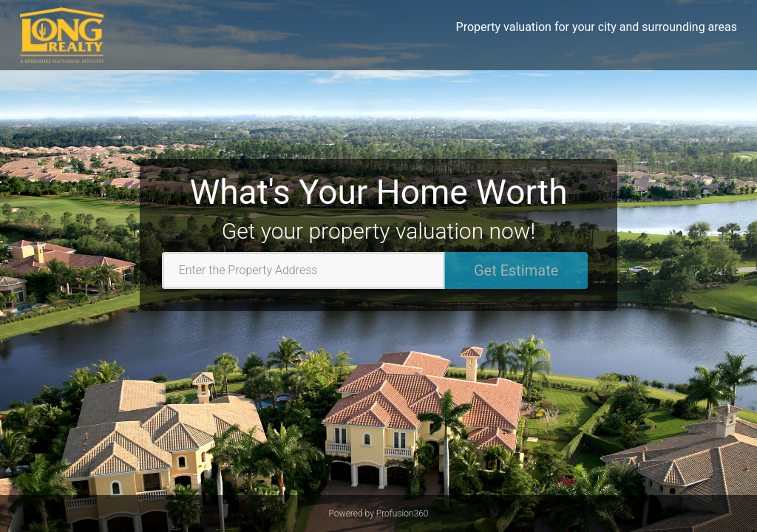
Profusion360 (403, 514)
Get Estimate (516, 270)
